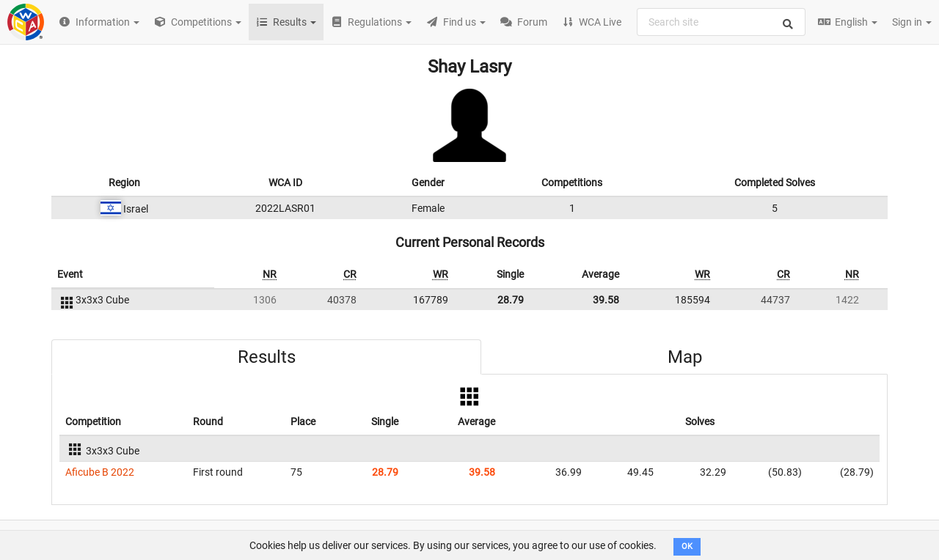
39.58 (606, 300)
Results (267, 357)
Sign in (912, 22)
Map (685, 357)
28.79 (511, 300)
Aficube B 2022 (100, 472)
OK (687, 546)
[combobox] (721, 22)
